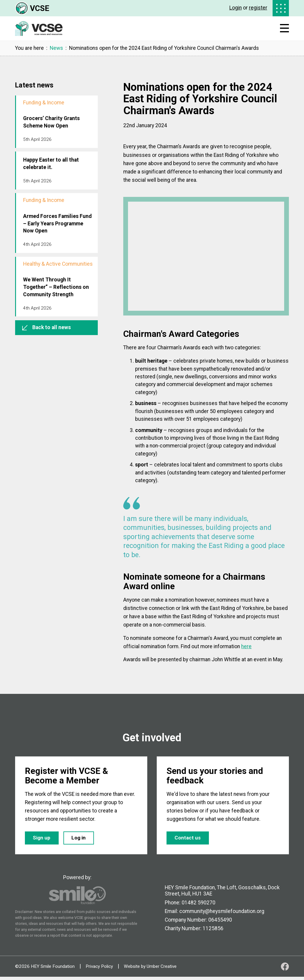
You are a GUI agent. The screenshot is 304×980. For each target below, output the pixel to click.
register (258, 8)
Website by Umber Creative (150, 969)
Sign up (43, 840)
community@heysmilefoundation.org (222, 914)
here (246, 646)
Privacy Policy (99, 969)
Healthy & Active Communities (58, 264)
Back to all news (47, 327)
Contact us (189, 840)
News (56, 48)
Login (236, 8)
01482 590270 (199, 906)
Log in (84, 840)
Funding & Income (44, 103)
